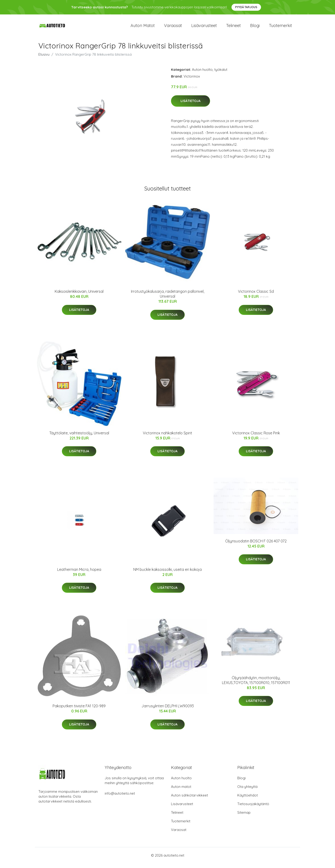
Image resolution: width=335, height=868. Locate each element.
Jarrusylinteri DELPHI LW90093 (168, 711)
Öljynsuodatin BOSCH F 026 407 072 (256, 546)
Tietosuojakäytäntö (253, 808)
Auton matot (143, 28)
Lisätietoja (191, 106)
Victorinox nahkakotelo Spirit (167, 438)
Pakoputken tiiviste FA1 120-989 (79, 711)
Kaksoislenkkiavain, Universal (79, 296)
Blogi (255, 28)
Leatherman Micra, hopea (79, 574)
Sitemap (244, 817)
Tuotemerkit (280, 28)
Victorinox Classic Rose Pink (256, 438)
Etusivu (44, 59)
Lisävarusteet (204, 28)
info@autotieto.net (120, 798)
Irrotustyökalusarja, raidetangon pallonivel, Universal (168, 298)
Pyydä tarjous (246, 7)
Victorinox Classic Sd (256, 296)
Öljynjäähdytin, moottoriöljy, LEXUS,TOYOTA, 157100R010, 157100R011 (256, 685)
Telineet (233, 28)
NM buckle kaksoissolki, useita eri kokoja (167, 574)
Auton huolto (202, 74)
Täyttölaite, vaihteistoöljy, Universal (79, 438)
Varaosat (173, 28)
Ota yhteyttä (247, 791)
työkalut (221, 74)
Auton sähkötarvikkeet (189, 800)
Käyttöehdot (248, 800)
